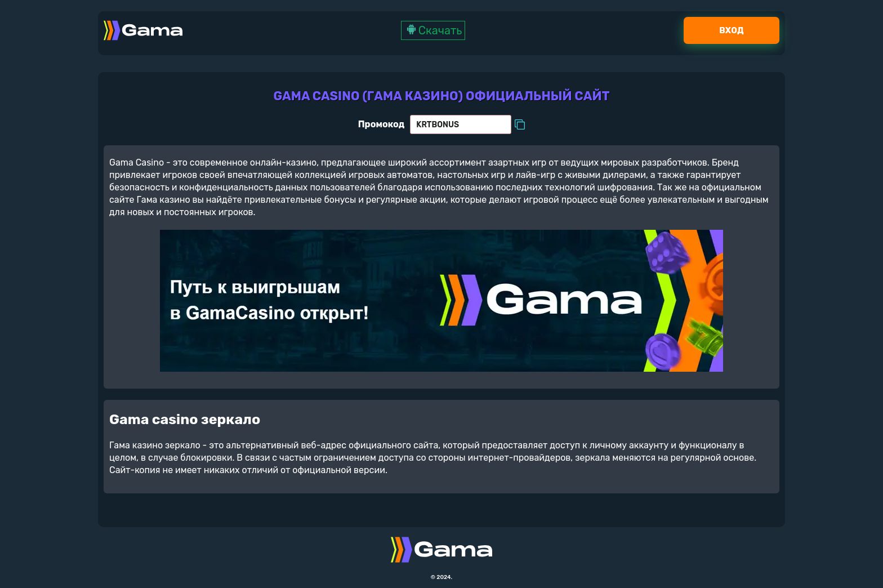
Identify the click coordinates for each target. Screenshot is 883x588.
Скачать (433, 30)
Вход (731, 30)
